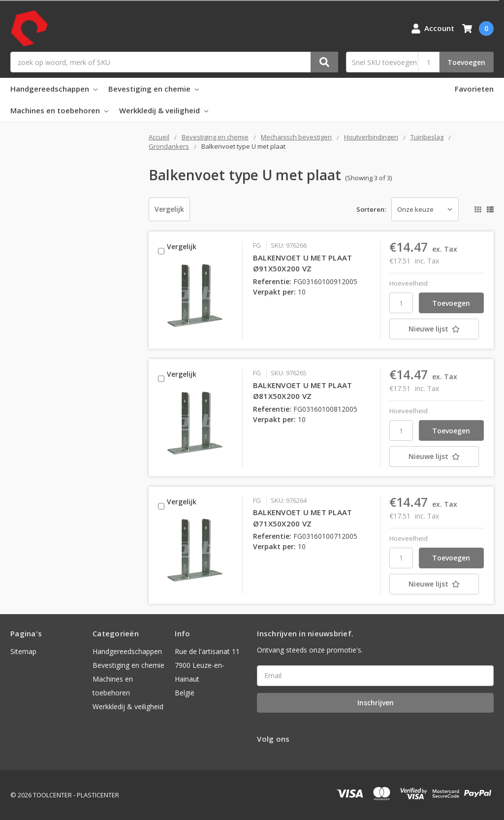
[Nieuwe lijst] (437, 329)
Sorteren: (371, 209)
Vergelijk (169, 209)
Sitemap (23, 651)
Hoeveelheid (409, 283)
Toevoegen (466, 62)
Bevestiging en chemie (154, 89)
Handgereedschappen (54, 89)
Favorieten (474, 89)
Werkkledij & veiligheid (164, 110)
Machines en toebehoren (59, 110)
